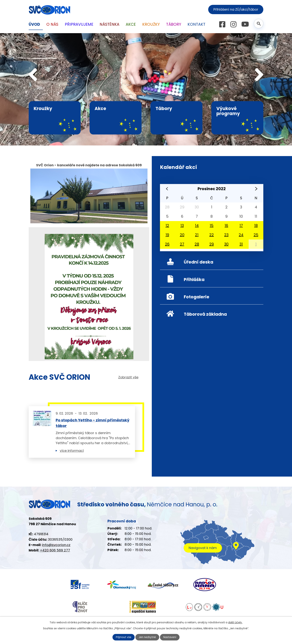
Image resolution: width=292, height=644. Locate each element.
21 (197, 235)
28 (197, 244)
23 (226, 235)
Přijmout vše (123, 637)
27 (182, 244)
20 (182, 235)
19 (167, 235)
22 (212, 235)
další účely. (235, 622)
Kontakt (196, 24)
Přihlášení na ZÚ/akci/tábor (235, 9)
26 (167, 244)
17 (241, 226)
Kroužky (151, 24)
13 (182, 226)
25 (256, 235)
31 (241, 244)
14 (197, 226)
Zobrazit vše (128, 377)
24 (241, 235)
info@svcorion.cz (56, 546)
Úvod (34, 24)
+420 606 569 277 (55, 552)
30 (226, 244)
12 (167, 226)
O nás (52, 24)
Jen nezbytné (148, 637)
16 (226, 226)
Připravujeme (79, 24)
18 (256, 226)
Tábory (174, 24)
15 (212, 226)
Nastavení (170, 637)
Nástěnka (110, 24)
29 (212, 244)
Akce (131, 24)
